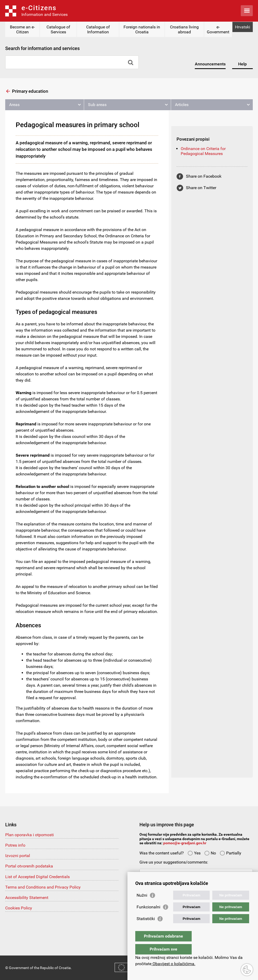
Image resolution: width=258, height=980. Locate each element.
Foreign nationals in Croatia (142, 29)
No (210, 853)
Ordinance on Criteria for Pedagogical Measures (203, 151)
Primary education (30, 91)
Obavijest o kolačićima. (173, 964)
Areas (14, 105)
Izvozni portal (18, 856)
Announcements (210, 64)
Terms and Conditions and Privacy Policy (43, 887)
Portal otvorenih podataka (29, 866)
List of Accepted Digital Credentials (37, 877)
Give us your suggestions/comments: (174, 862)
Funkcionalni (148, 917)
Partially (230, 853)
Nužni (142, 906)
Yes (194, 853)
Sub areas (97, 105)
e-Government (218, 29)
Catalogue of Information (98, 29)
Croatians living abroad (184, 29)
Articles (182, 105)
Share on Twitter (201, 188)
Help (242, 64)
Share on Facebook (204, 176)
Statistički (146, 929)
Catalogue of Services (58, 29)
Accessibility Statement (27, 898)
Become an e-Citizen (22, 29)
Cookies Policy (19, 908)
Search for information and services (42, 48)
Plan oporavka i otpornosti (30, 835)
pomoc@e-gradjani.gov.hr (185, 843)
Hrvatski (243, 27)
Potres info (15, 845)
